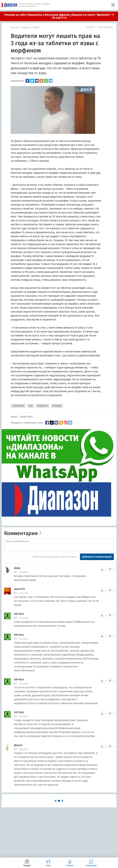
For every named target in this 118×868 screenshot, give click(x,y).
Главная (15, 28)
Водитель (43, 406)
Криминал (26, 28)
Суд (31, 406)
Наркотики (18, 406)
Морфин (57, 406)
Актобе (36, 28)
